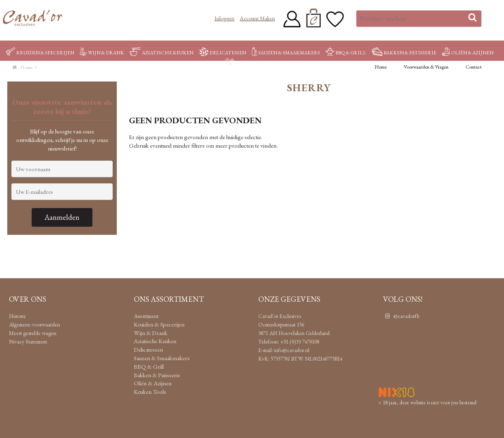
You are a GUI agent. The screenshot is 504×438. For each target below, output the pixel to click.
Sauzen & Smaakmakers (286, 53)
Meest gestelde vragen (33, 333)
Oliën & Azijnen (468, 53)
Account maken (257, 18)
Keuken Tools (250, 63)
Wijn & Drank (102, 53)
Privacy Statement (28, 341)
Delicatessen (223, 53)
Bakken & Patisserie (404, 53)
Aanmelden (62, 217)
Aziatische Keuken (162, 53)
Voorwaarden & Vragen (426, 67)
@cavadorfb (401, 316)
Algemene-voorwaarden (34, 324)
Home (381, 67)
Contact (474, 67)
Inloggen (224, 18)
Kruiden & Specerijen (40, 53)
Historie (17, 316)
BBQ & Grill (346, 53)
